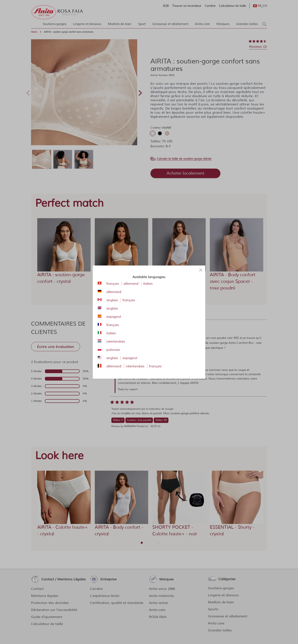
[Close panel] (201, 270)
